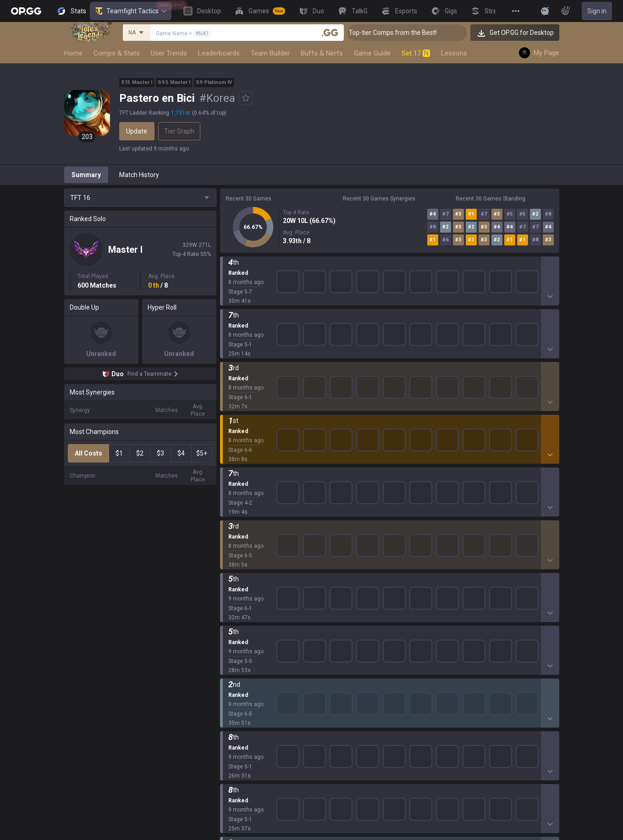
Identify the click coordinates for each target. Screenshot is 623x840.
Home (73, 53)
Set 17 (416, 53)
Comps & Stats (117, 53)
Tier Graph (179, 131)
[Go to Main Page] (26, 11)
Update (137, 131)
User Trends (169, 53)
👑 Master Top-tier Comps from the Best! (416, 33)
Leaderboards (219, 53)
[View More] (516, 11)
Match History (139, 175)
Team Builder (270, 53)
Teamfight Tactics (131, 11)
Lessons (454, 53)
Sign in (597, 11)
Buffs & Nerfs (322, 53)
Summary (86, 175)
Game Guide (372, 53)
